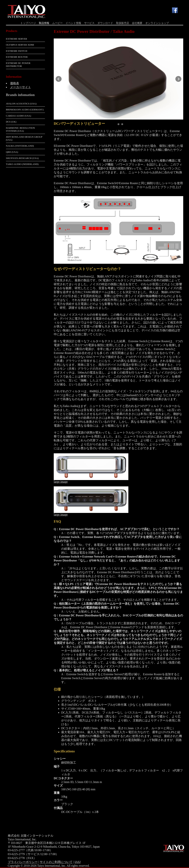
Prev (59, 79)
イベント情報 (73, 23)
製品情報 (44, 23)
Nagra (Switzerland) (20, 146)
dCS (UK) (11, 122)
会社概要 (137, 23)
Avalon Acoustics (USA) (21, 104)
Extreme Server (17, 39)
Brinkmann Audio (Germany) (25, 110)
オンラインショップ (157, 23)
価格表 (15, 83)
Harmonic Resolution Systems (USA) (21, 129)
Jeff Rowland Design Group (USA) (24, 138)
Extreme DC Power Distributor (18, 65)
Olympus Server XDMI (20, 45)
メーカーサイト (21, 87)
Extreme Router (17, 57)
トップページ (28, 23)
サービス (89, 23)
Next (178, 79)
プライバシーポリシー (23, 862)
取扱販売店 (123, 23)
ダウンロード (105, 23)
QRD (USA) (12, 152)
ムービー (57, 23)
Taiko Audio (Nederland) (22, 164)
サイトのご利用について (56, 862)
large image (61, 482)
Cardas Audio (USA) (19, 116)
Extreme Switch (17, 51)
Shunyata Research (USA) (22, 158)
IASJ (78, 862)
